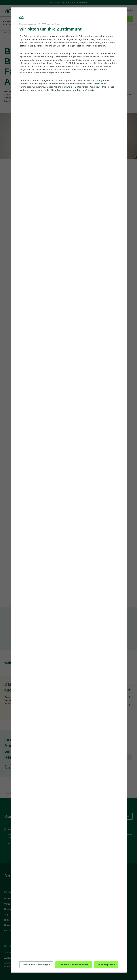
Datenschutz (100, 84)
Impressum (66, 90)
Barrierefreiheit (85, 90)
